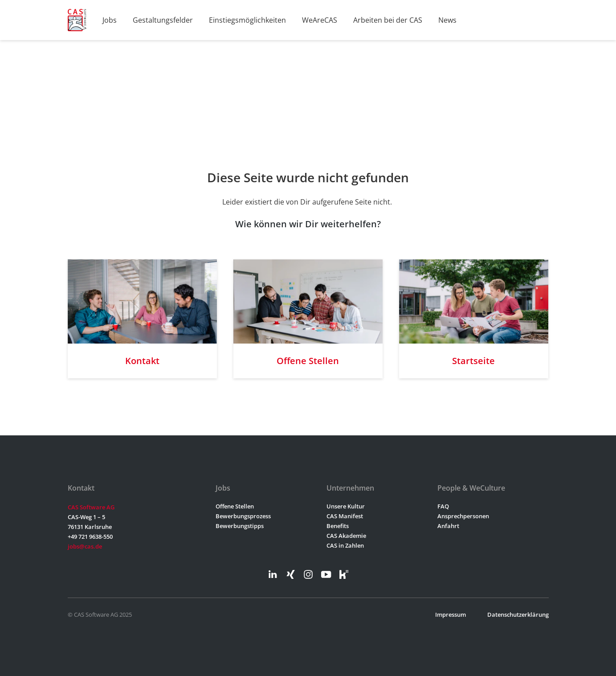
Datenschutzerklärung (518, 615)
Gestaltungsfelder (163, 20)
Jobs (110, 20)
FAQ (443, 506)
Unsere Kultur (346, 506)
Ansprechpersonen (463, 516)
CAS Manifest (345, 516)
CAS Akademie (346, 536)
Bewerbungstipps (240, 526)
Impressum (451, 615)
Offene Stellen (235, 506)
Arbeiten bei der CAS (388, 20)
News (447, 20)
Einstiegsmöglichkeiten (247, 20)
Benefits (338, 526)
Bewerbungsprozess (243, 516)
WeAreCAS (320, 20)
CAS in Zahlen (345, 545)
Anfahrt (448, 526)
